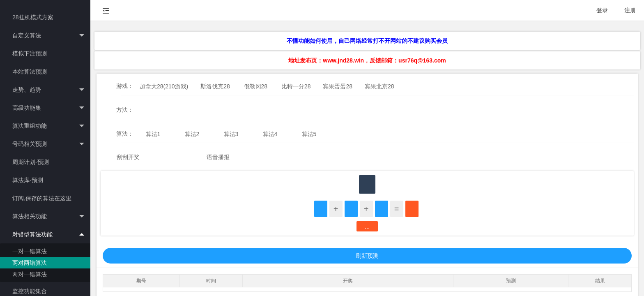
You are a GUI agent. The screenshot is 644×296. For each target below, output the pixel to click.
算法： (125, 134)
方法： (125, 110)
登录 (602, 10)
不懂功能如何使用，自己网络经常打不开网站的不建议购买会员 (367, 41)
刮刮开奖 (128, 157)
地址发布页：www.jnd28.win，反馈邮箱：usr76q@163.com (367, 60)
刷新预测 (367, 256)
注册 (630, 10)
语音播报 (218, 157)
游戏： (125, 86)
